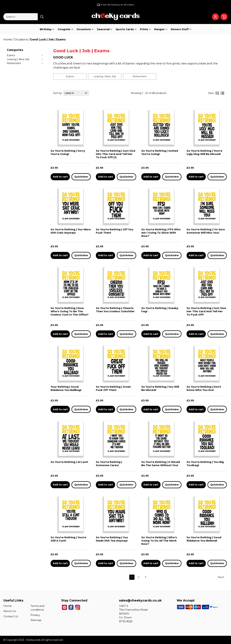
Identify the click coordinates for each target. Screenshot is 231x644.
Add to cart (60, 177)
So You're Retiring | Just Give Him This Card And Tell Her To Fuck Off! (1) (116, 154)
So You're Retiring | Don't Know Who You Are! (204, 388)
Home (8, 606)
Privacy (35, 615)
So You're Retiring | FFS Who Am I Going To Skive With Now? (161, 233)
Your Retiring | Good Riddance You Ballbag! (66, 388)
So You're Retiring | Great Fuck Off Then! (113, 388)
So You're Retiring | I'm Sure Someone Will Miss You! (206, 231)
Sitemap (36, 620)
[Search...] (21, 17)
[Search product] (42, 17)
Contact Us (11, 616)
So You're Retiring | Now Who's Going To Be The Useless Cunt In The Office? (70, 311)
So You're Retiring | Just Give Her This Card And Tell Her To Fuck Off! (206, 311)
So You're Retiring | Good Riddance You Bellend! (204, 539)
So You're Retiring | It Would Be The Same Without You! (161, 464)
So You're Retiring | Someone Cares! (109, 464)
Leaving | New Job (18, 59)
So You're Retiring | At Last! (69, 462)
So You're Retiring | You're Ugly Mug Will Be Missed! (204, 152)
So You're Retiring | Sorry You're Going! (68, 152)
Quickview (81, 177)
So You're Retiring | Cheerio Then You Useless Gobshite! (115, 310)
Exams (11, 55)
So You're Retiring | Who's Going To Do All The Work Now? (159, 541)
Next (221, 577)
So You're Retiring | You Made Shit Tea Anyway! (112, 539)
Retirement (14, 63)
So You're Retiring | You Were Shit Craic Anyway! (71, 231)
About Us (10, 611)
